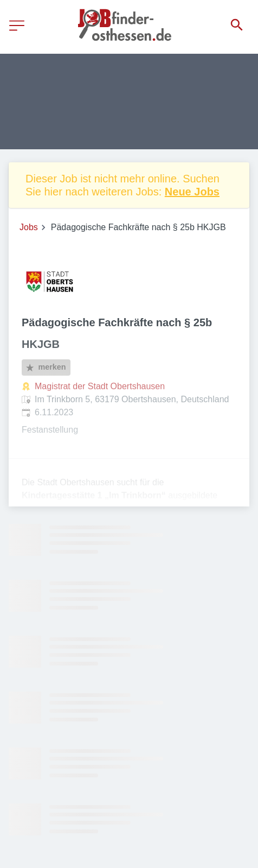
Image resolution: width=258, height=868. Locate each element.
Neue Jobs (192, 192)
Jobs (29, 227)
